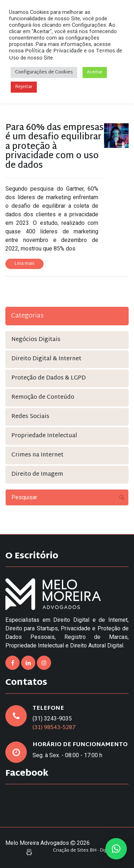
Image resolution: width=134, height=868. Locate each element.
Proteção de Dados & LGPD (49, 378)
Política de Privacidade (54, 51)
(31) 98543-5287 (54, 728)
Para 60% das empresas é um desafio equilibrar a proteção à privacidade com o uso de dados (54, 147)
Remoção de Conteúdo (43, 397)
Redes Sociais (30, 417)
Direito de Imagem (37, 474)
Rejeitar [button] (24, 87)
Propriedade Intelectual (44, 436)
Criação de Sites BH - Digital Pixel (89, 851)
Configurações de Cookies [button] (44, 72)
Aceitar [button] (95, 72)
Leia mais (24, 264)
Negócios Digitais (36, 340)
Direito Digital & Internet (46, 359)
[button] (116, 849)
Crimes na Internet (38, 455)
